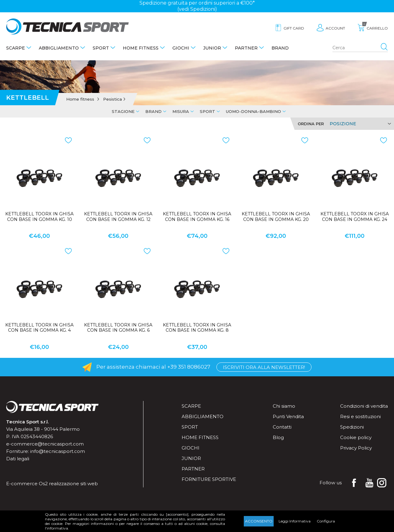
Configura (326, 521)
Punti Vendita (288, 416)
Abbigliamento (59, 48)
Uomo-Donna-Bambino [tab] (253, 111)
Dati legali (18, 459)
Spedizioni (352, 427)
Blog (278, 437)
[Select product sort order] (359, 124)
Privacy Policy (356, 448)
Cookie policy (356, 437)
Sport (101, 48)
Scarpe (16, 48)
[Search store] (360, 48)
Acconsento (259, 521)
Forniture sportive (209, 479)
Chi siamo (284, 406)
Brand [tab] (153, 111)
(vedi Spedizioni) (197, 9)
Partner (246, 48)
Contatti (282, 427)
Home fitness (141, 48)
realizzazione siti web (73, 484)
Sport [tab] (207, 111)
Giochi (181, 48)
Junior (212, 48)
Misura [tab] (181, 111)
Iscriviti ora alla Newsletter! (264, 367)
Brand (280, 48)
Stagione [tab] (123, 111)
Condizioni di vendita (364, 406)
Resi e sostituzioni (360, 416)
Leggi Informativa (295, 521)
